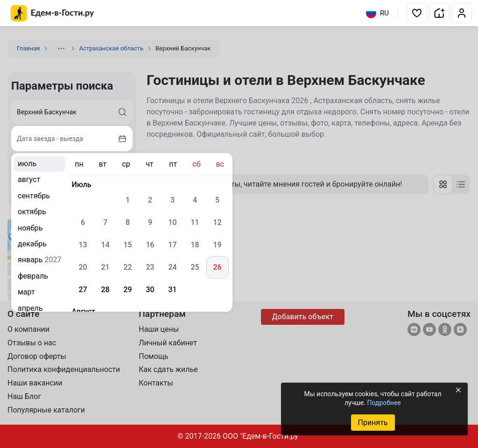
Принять (373, 423)
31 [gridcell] (172, 290)
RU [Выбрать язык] (377, 13)
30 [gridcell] (150, 290)
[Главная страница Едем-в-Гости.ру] (53, 13)
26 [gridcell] (217, 267)
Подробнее (384, 403)
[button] (417, 13)
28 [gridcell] (105, 290)
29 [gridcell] (127, 290)
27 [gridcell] (83, 290)
